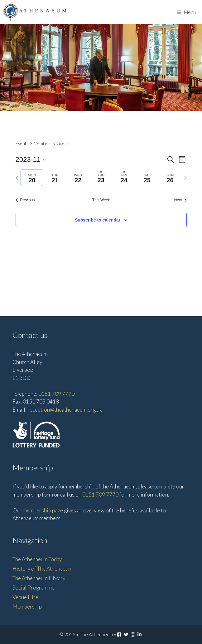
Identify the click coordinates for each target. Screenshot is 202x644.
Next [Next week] (180, 200)
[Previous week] (17, 178)
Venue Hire (25, 597)
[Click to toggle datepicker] (31, 159)
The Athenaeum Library (39, 578)
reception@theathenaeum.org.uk (65, 410)
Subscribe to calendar (98, 220)
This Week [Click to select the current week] (101, 200)
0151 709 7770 (56, 394)
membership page (43, 510)
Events (22, 143)
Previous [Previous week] (25, 200)
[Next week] (185, 178)
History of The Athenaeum (42, 569)
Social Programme (34, 588)
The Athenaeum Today (37, 559)
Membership (27, 607)
